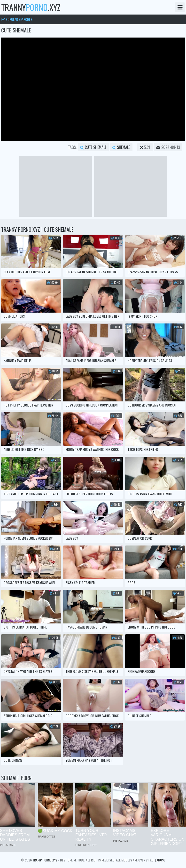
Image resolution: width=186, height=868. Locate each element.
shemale (121, 147)
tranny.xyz (31, 7)
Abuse (161, 860)
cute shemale (93, 147)
